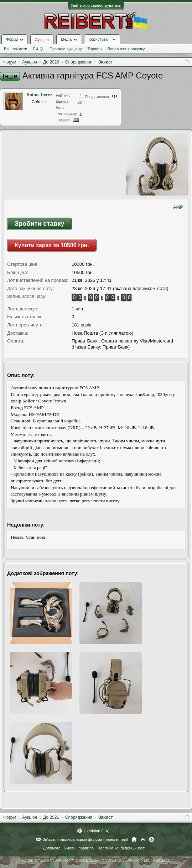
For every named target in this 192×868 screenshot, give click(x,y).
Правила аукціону (66, 49)
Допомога (51, 848)
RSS (151, 839)
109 (76, 120)
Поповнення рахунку (126, 49)
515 (115, 97)
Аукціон (42, 40)
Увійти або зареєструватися (96, 5)
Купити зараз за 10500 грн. (52, 245)
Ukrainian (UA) (97, 831)
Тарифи (95, 49)
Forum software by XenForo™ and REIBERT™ (96, 860)
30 (80, 101)
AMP (178, 207)
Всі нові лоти (15, 49)
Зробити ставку (39, 224)
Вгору (143, 839)
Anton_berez (39, 95)
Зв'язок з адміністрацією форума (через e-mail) (85, 839)
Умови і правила (79, 848)
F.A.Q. (38, 49)
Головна (134, 839)
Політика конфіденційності (121, 848)
